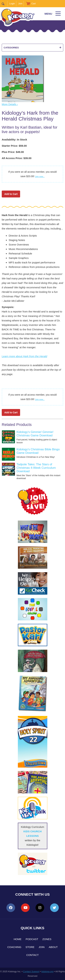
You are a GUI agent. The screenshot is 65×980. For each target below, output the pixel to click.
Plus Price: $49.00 (13, 152)
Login (12, 4)
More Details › (10, 104)
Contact (32, 955)
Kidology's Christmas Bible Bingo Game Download (38, 451)
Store (30, 947)
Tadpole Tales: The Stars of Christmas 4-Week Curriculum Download (36, 468)
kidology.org (47, 971)
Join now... (40, 176)
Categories (32, 48)
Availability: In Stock (14, 140)
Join (20, 4)
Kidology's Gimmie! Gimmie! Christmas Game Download (35, 434)
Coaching (14, 947)
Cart (34, 4)
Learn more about (24, 356)
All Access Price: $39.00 (17, 158)
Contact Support (31, 971)
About (53, 947)
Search (5, 4)
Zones (47, 939)
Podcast (32, 939)
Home (18, 939)
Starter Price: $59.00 (14, 146)
